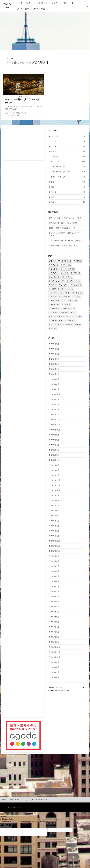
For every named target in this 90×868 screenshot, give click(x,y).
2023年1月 (55, 416)
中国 (43, 9)
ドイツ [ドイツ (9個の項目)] (76, 297)
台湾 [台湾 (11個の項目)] (72, 321)
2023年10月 (56, 395)
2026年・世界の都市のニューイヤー (63, 228)
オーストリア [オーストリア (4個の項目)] (73, 281)
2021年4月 (55, 522)
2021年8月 (55, 502)
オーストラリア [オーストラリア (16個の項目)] (57, 281)
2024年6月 (55, 375)
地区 (68, 187)
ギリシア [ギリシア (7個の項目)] (64, 285)
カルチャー (56, 3)
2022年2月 (55, 472)
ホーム (20, 3)
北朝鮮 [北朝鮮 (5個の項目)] (53, 321)
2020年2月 (55, 594)
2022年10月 (56, 431)
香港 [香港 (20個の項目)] (52, 329)
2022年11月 (56, 426)
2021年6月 (55, 512)
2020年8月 (55, 563)
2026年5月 (55, 344)
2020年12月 (56, 543)
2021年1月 (55, 538)
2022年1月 (55, 477)
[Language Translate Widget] (66, 690)
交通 (65, 3)
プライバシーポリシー (39, 802)
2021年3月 (55, 528)
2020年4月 (55, 583)
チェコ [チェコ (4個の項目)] (53, 297)
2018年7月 (55, 675)
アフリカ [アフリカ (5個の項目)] (54, 266)
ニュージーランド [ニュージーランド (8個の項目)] (57, 301)
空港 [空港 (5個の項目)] (69, 325)
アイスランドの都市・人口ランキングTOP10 (64, 235)
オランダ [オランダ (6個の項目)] (67, 278)
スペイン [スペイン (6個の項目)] (69, 293)
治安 (68, 203)
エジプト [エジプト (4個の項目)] (75, 274)
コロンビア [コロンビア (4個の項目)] (76, 285)
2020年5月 (55, 578)
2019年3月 (55, 634)
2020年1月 (55, 599)
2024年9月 (55, 370)
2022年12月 (56, 421)
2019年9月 (55, 604)
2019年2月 (55, 639)
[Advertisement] (45, 31)
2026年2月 (55, 349)
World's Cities (15, 810)
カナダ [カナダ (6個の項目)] (53, 285)
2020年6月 (55, 573)
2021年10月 (56, 492)
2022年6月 (55, 451)
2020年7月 (55, 568)
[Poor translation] (9, 828)
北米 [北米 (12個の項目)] (62, 321)
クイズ (20, 9)
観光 (69, 141)
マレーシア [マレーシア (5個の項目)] (54, 309)
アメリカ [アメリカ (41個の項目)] (66, 266)
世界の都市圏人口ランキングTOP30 (63, 223)
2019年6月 (55, 619)
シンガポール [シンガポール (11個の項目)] (56, 289)
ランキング (30, 3)
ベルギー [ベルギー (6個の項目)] (66, 305)
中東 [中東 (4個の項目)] (52, 317)
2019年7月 (55, 614)
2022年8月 (55, 441)
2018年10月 (56, 660)
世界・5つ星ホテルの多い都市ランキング (65, 218)
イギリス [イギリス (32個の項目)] (69, 270)
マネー (73, 3)
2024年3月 (55, 385)
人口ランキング (43, 3)
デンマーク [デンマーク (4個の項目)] (65, 297)
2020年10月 (56, 553)
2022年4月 (55, 461)
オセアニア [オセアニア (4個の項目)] (54, 278)
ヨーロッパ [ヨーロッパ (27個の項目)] (68, 309)
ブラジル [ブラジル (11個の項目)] (54, 305)
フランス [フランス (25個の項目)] (73, 301)
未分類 (68, 192)
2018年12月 (56, 650)
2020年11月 (56, 548)
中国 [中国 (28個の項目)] (72, 313)
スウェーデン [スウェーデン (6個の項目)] (55, 293)
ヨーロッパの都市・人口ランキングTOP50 (66, 241)
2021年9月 (55, 497)
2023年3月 (55, 405)
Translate (64, 693)
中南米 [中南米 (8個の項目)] (63, 313)
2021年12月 (56, 482)
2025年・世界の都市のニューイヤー (63, 246)
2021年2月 (55, 533)
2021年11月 (56, 487)
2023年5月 (55, 400)
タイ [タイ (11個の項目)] (79, 293)
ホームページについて (18, 802)
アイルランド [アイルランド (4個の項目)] (65, 262)
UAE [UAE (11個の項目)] (52, 262)
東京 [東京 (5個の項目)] (61, 325)
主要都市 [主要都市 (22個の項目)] (62, 317)
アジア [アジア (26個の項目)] (78, 262)
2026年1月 (55, 355)
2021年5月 (55, 517)
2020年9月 (55, 558)
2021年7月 (55, 507)
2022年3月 (55, 466)
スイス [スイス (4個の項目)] (69, 289)
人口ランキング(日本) (69, 177)
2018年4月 (55, 680)
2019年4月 (55, 629)
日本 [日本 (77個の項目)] (52, 325)
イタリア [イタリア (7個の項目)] (54, 274)
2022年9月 (55, 436)
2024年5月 (55, 380)
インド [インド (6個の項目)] (65, 274)
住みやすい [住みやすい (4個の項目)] (76, 317)
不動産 (69, 157)
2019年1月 (55, 645)
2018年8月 (55, 670)
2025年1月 (55, 365)
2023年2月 (55, 411)
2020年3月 (55, 589)
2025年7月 (55, 360)
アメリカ (35, 9)
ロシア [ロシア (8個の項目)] (53, 313)
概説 (68, 197)
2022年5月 (55, 456)
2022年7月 (55, 446)
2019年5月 (55, 624)
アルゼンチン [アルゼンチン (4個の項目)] (55, 270)
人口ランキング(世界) (13, 115)
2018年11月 (56, 655)
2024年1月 (55, 390)
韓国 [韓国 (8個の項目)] (78, 325)
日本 (27, 9)
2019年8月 (55, 609)
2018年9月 (55, 665)
